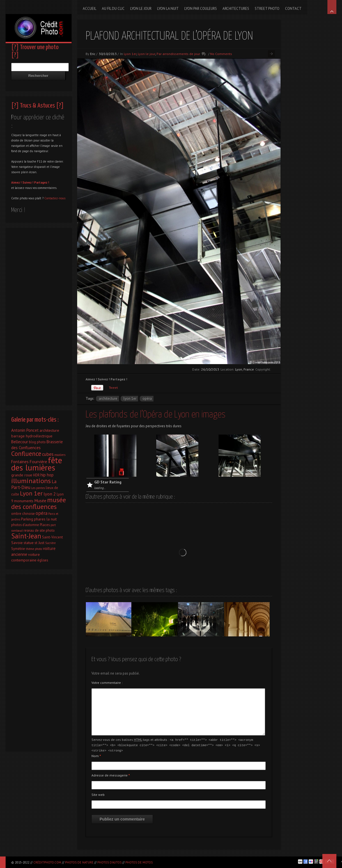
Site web (98, 794)
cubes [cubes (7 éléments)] (48, 454)
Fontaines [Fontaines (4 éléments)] (20, 462)
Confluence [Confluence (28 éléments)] (26, 454)
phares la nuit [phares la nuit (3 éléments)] (45, 519)
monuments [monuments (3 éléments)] (24, 501)
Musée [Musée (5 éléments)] (40, 501)
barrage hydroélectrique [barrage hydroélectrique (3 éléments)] (32, 436)
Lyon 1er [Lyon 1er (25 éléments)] (31, 493)
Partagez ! (42, 182)
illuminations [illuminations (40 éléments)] (31, 481)
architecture (108, 398)
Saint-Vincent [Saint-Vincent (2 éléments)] (52, 537)
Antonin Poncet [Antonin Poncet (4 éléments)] (25, 430)
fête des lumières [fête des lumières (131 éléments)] (37, 464)
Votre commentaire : (107, 683)
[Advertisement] (39, 315)
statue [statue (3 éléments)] (29, 543)
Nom (96, 755)
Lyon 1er (130, 54)
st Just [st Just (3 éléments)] (39, 543)
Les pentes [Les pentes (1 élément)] (38, 488)
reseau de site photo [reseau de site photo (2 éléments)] (39, 530)
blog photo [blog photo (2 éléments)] (37, 442)
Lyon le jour (146, 54)
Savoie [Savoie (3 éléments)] (17, 543)
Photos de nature (79, 862)
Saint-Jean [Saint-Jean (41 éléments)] (26, 536)
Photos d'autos (109, 862)
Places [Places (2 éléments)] (45, 525)
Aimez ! (16, 182)
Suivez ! (28, 182)
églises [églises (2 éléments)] (43, 560)
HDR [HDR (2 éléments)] (36, 475)
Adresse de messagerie (111, 774)
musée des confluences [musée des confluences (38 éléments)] (39, 503)
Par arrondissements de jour (178, 54)
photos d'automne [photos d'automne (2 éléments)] (25, 525)
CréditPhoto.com (47, 862)
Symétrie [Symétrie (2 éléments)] (18, 549)
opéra (147, 398)
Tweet (113, 388)
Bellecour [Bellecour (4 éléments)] (20, 442)
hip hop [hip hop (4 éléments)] (47, 475)
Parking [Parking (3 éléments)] (27, 519)
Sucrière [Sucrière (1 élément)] (50, 543)
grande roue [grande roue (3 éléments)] (22, 475)
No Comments (221, 54)
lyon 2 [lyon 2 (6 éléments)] (50, 494)
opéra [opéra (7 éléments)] (42, 513)
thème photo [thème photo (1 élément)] (34, 549)
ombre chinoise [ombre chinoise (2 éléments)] (23, 513)
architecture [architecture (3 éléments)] (49, 430)
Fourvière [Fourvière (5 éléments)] (38, 462)
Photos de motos (139, 862)
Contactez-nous (55, 198)
